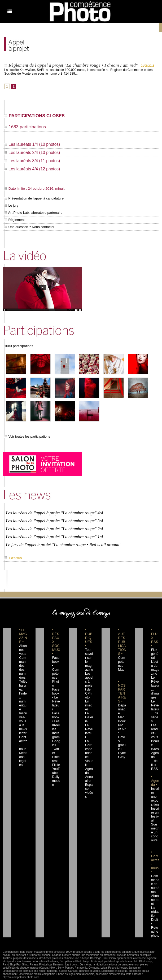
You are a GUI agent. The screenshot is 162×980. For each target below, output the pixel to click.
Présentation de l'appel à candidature (30, 199)
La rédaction (155, 891)
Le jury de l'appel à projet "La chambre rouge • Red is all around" (62, 540)
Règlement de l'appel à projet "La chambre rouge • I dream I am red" (75, 65)
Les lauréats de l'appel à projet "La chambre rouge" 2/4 (53, 525)
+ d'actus (12, 553)
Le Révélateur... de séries (155, 704)
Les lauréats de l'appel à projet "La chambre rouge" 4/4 (53, 510)
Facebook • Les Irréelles (56, 704)
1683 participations (27, 128)
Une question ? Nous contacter (26, 226)
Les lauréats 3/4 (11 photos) (33, 162)
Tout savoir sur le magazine (89, 652)
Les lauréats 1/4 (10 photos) (33, 145)
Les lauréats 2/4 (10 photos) (33, 153)
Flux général (155, 648)
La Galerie (89, 708)
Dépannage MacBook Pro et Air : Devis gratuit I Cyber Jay (122, 716)
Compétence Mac (122, 656)
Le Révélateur (89, 720)
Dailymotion (56, 764)
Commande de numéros (155, 867)
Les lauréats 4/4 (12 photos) (33, 170)
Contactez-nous (23, 728)
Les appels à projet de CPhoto (89, 676)
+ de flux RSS (154, 752)
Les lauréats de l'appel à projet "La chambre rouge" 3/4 (53, 518)
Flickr (56, 748)
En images (89, 696)
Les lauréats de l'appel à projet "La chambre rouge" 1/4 (53, 532)
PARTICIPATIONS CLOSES (37, 116)
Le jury (11, 206)
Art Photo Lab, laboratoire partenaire (30, 213)
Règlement (13, 219)
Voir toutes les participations (24, 436)
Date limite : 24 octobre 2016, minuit (32, 189)
